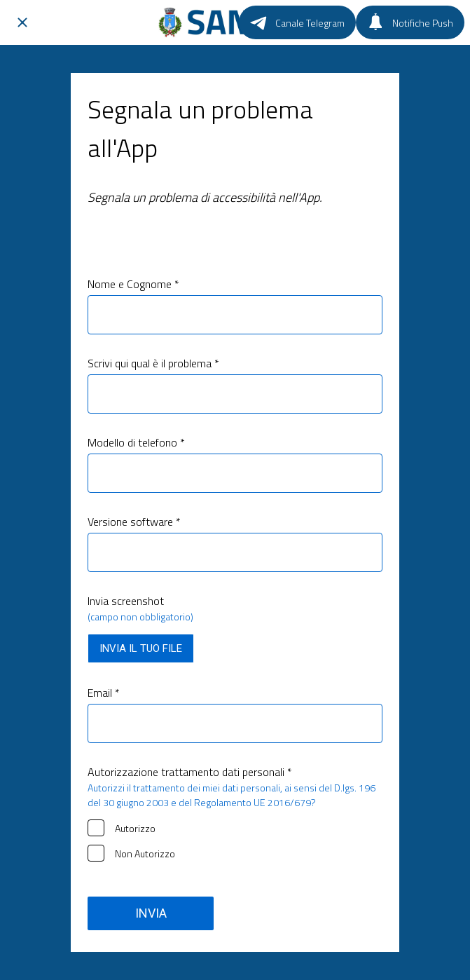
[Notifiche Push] (410, 22)
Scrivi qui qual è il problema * (153, 363)
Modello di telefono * (136, 442)
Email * (104, 693)
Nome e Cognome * (133, 284)
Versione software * (134, 522)
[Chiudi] (22, 22)
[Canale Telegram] (297, 22)
